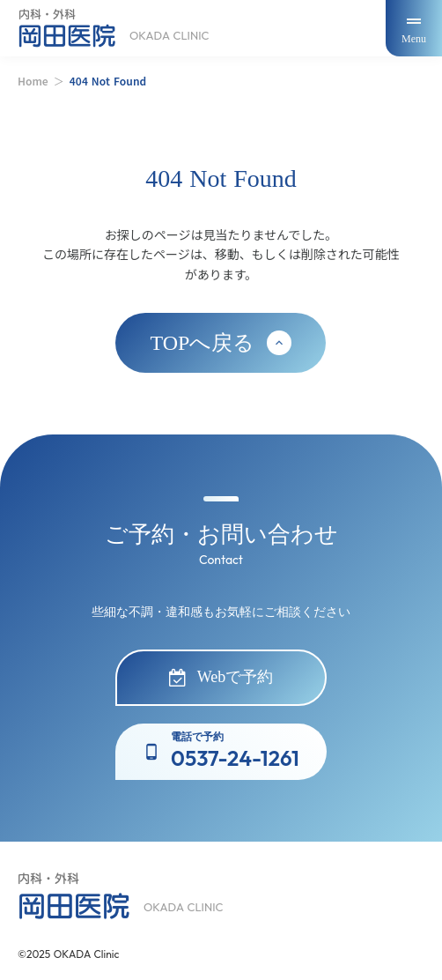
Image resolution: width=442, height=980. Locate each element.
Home (33, 81)
